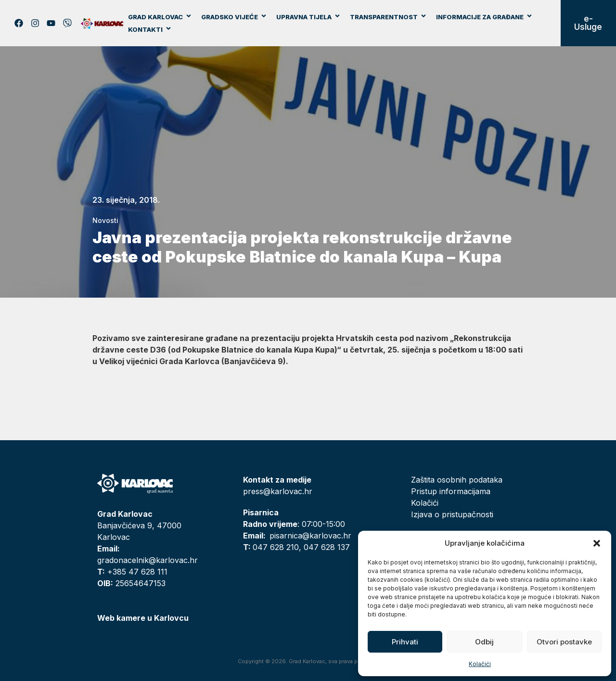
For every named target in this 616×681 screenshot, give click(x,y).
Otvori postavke (564, 642)
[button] (597, 543)
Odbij (484, 642)
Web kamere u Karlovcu (143, 618)
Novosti (105, 220)
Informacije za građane (484, 17)
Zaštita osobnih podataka (457, 480)
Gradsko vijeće (234, 17)
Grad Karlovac (160, 17)
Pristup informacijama (451, 491)
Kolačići (480, 664)
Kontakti (150, 29)
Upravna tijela (308, 17)
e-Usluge (588, 23)
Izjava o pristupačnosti (452, 514)
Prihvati (405, 642)
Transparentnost (388, 17)
